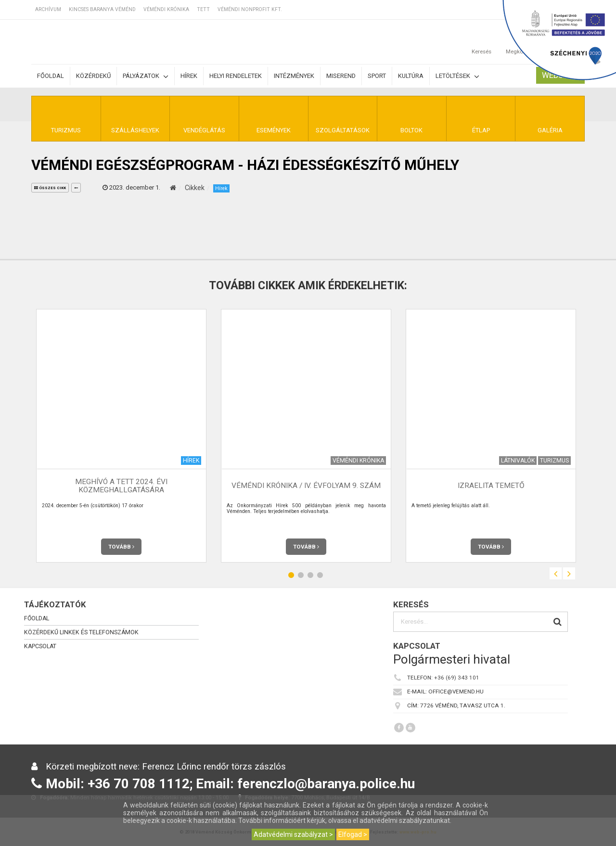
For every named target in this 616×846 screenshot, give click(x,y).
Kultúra (411, 76)
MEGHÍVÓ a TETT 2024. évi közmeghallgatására (121, 486)
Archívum (48, 9)
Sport (377, 76)
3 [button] (310, 575)
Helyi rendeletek (236, 76)
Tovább (121, 547)
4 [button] (320, 575)
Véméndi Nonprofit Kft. (250, 9)
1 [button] (291, 575)
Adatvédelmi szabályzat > (293, 834)
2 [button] (301, 575)
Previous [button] (556, 573)
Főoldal (51, 76)
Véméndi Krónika (166, 9)
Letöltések (457, 76)
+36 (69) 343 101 (457, 678)
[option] (121, 436)
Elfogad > (353, 834)
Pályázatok (146, 76)
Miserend (341, 76)
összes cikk (50, 188)
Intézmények (294, 76)
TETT (203, 9)
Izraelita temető (491, 486)
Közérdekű (93, 76)
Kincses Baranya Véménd (102, 9)
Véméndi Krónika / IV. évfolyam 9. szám (306, 486)
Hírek (189, 76)
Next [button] (569, 573)
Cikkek (195, 188)
